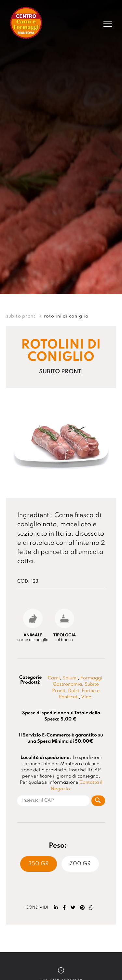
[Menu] (108, 24)
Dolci (74, 691)
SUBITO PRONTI (22, 316)
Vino (86, 697)
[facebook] (64, 908)
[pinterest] (82, 908)
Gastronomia (67, 684)
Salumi (70, 678)
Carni (54, 678)
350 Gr (39, 864)
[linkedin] (56, 908)
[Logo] (26, 24)
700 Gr (80, 864)
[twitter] (73, 908)
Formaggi (91, 678)
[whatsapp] (92, 908)
